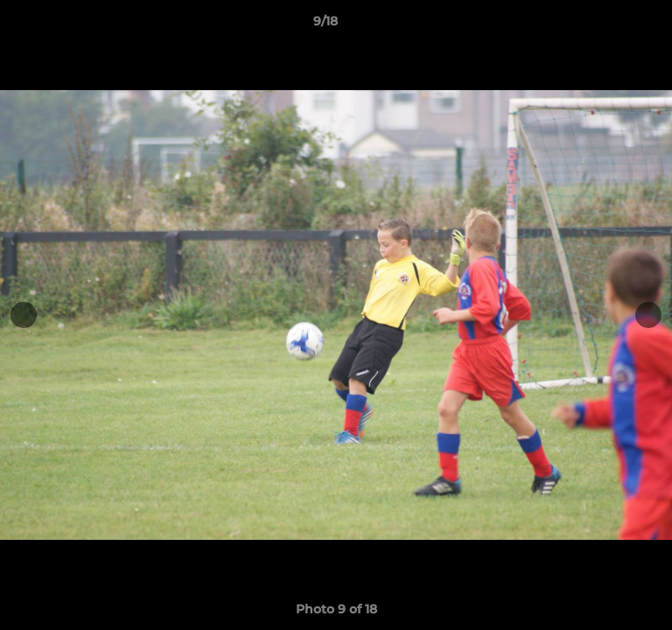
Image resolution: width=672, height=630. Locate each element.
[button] (609, 25)
